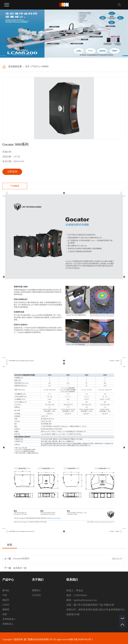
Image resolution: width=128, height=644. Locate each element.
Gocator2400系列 (21, 559)
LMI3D (6, 605)
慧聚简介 (36, 590)
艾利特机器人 (9, 619)
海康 (5, 614)
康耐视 (6, 610)
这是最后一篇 (20, 568)
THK (5, 595)
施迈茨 (6, 600)
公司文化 (36, 595)
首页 (27, 66)
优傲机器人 (8, 624)
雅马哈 (6, 590)
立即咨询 (12, 172)
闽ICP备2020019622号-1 (81, 639)
